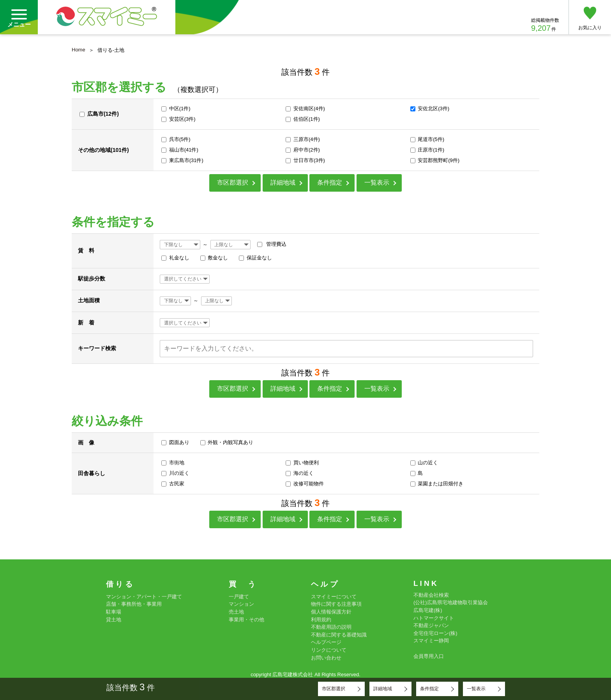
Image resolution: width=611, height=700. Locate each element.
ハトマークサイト (434, 618)
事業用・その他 (246, 620)
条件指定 (330, 182)
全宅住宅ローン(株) (435, 633)
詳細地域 (283, 182)
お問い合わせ (326, 658)
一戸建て (239, 597)
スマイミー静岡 (431, 641)
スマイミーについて (334, 597)
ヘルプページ (326, 642)
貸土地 (114, 620)
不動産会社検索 (431, 595)
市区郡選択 (233, 182)
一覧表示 (377, 182)
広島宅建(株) (428, 610)
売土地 (236, 612)
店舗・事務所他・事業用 (134, 604)
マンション (241, 604)
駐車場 (114, 612)
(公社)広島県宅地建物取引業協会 (451, 602)
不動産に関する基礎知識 (339, 635)
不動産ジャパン (431, 625)
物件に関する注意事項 (336, 604)
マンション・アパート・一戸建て (144, 597)
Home (79, 50)
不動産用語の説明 (331, 627)
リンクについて (329, 650)
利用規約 (321, 620)
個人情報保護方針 (331, 612)
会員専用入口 (429, 656)
